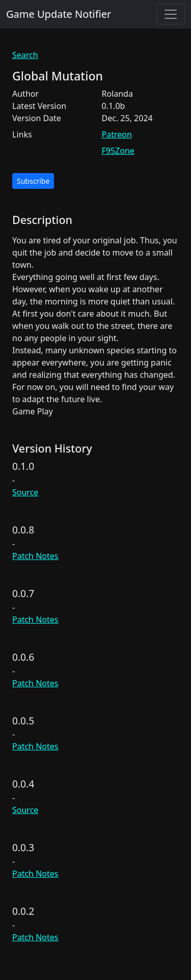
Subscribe (33, 181)
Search (25, 55)
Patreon (117, 134)
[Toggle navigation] (171, 14)
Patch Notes (35, 556)
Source (25, 492)
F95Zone (118, 151)
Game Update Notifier (59, 14)
